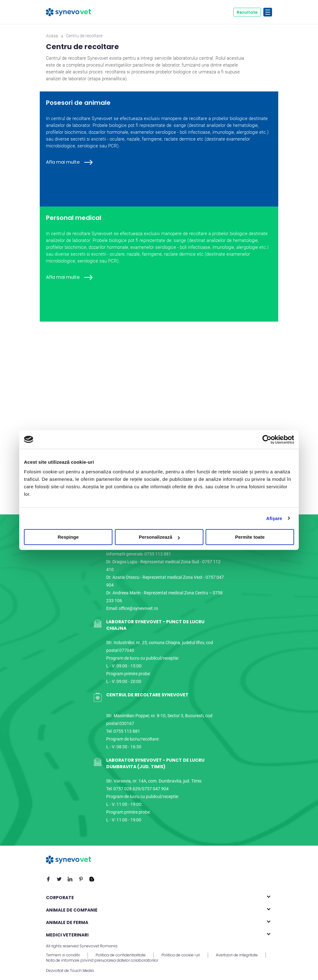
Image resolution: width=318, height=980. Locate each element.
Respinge (68, 537)
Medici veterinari (67, 935)
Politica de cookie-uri (181, 955)
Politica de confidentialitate (121, 955)
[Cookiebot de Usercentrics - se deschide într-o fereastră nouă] (267, 439)
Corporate (60, 898)
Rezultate (247, 12)
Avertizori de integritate (237, 955)
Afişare (274, 518)
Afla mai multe (69, 162)
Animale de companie (72, 910)
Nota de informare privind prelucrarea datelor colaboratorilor (102, 960)
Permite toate (250, 537)
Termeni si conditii (63, 955)
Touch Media (82, 971)
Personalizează (159, 537)
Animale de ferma (67, 922)
